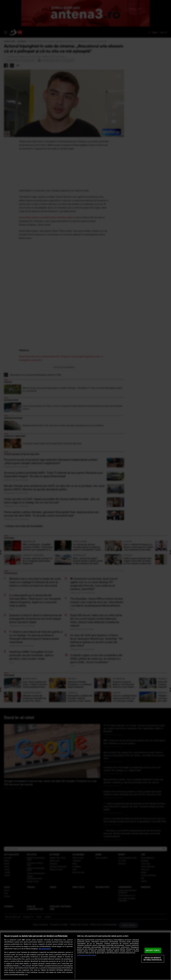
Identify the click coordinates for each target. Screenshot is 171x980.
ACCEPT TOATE (153, 950)
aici (20, 966)
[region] (85, 956)
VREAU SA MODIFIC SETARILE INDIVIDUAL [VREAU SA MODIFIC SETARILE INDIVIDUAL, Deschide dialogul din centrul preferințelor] (153, 959)
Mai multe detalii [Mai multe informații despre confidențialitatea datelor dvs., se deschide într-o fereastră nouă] (45, 949)
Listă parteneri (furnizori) (87, 955)
